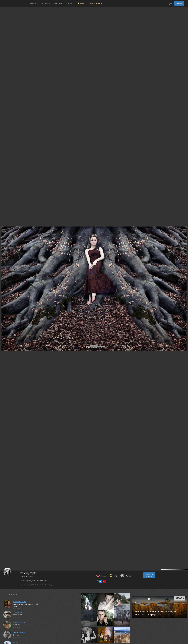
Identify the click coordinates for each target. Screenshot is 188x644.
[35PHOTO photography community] (15, 3)
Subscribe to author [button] (149, 575)
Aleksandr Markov (20, 602)
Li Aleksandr (17, 612)
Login (169, 4)
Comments (12, 595)
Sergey (16, 643)
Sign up (179, 3)
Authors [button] (46, 3)
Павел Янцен (26, 577)
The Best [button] (59, 3)
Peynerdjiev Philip (20, 622)
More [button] (71, 3)
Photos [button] (34, 3)
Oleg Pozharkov (19, 632)
